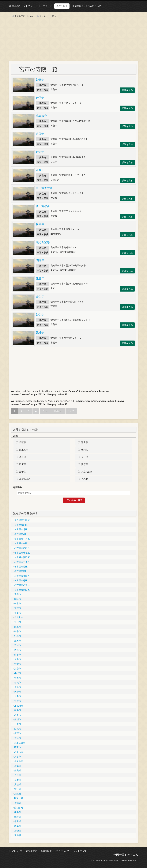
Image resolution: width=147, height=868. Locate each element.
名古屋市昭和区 (22, 548)
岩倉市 (18, 715)
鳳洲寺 (40, 333)
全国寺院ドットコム (21, 6)
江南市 (18, 668)
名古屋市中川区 (22, 562)
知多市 (18, 696)
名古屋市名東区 (22, 585)
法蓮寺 (40, 134)
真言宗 (23, 457)
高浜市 (18, 710)
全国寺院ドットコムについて (87, 6)
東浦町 (18, 803)
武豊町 (18, 817)
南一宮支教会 (44, 188)
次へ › (45, 411)
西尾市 (18, 650)
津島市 (18, 627)
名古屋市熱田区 (22, 557)
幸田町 (18, 821)
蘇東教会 (41, 116)
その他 (85, 479)
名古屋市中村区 (22, 539)
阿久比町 (19, 798)
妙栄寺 (40, 315)
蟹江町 (18, 789)
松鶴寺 (40, 224)
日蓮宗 (23, 442)
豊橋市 (18, 594)
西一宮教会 (43, 206)
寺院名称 (18, 487)
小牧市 (18, 673)
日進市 (18, 724)
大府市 (18, 692)
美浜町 (18, 812)
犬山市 (18, 659)
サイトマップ (80, 851)
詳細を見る (127, 90)
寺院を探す (62, 6)
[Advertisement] (73, 40)
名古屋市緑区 (21, 580)
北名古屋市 (20, 743)
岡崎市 (18, 599)
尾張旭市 (19, 706)
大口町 (18, 775)
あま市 (18, 757)
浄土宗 (85, 442)
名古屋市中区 (21, 543)
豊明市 (18, 719)
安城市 (18, 645)
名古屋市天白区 (22, 590)
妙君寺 (40, 152)
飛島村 (18, 794)
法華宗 (23, 472)
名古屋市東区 (21, 525)
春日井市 (19, 617)
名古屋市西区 (21, 534)
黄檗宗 (85, 464)
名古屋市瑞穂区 (22, 553)
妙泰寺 (40, 80)
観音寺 (40, 278)
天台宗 (85, 457)
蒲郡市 (18, 655)
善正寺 (40, 98)
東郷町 (18, 766)
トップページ (45, 6)
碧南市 (18, 631)
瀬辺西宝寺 (43, 242)
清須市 (18, 738)
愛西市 (18, 733)
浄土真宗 (24, 450)
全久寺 (40, 296)
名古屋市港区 (21, 567)
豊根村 (18, 835)
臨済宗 (23, 464)
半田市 (18, 613)
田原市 (18, 729)
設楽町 (18, 826)
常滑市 (18, 664)
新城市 (18, 682)
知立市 (18, 701)
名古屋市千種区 (22, 520)
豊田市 (18, 641)
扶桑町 (18, 780)
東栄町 (18, 831)
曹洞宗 (85, 450)
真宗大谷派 (87, 472)
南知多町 (19, 808)
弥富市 (18, 747)
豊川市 (18, 622)
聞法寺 (40, 260)
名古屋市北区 (21, 529)
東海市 (18, 687)
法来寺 (40, 170)
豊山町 (18, 770)
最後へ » (58, 411)
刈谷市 (18, 636)
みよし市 (19, 752)
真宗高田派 (25, 479)
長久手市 (19, 761)
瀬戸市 (18, 608)
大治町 (18, 784)
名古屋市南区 (21, 571)
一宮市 (18, 604)
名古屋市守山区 (22, 576)
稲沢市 (18, 678)
